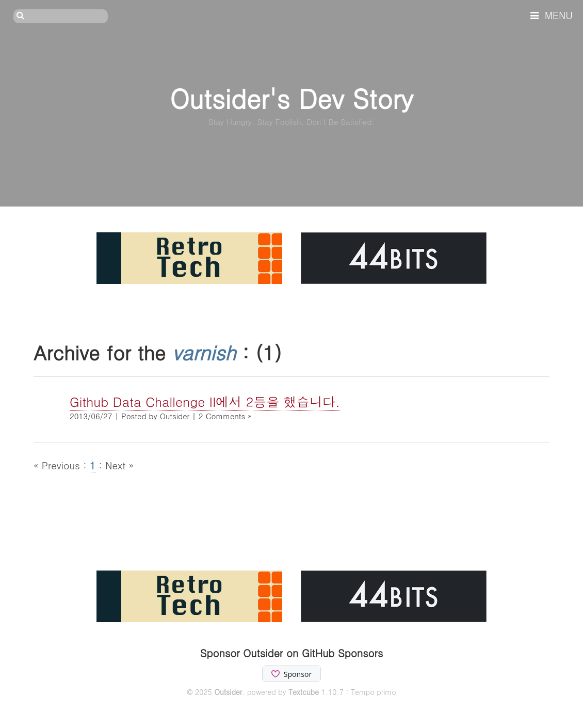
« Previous (58, 465)
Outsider (228, 692)
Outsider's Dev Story (291, 98)
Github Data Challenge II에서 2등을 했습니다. (205, 401)
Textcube (304, 692)
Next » (119, 465)
